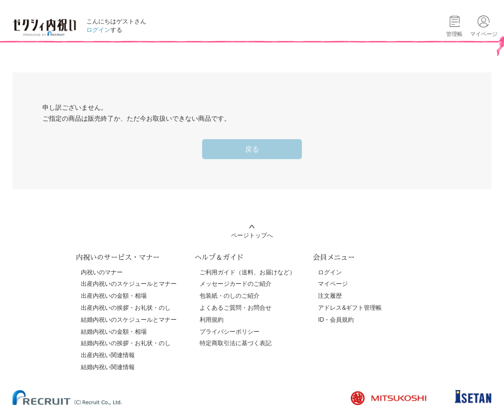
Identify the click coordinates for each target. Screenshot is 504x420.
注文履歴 (330, 296)
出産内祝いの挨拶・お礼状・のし (126, 308)
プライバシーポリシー (230, 332)
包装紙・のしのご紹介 (230, 296)
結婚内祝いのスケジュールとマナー (129, 320)
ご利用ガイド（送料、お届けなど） (248, 272)
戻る (252, 149)
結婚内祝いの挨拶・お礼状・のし (126, 343)
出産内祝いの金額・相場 (114, 296)
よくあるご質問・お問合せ (236, 308)
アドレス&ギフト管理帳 (350, 308)
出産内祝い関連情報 (108, 355)
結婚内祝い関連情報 (108, 367)
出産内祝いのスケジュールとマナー (129, 284)
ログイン (98, 30)
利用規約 (212, 320)
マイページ (333, 284)
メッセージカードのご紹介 (236, 284)
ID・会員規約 (336, 320)
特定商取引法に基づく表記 (236, 343)
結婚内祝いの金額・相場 (114, 332)
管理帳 (454, 34)
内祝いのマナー (102, 272)
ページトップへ (252, 235)
